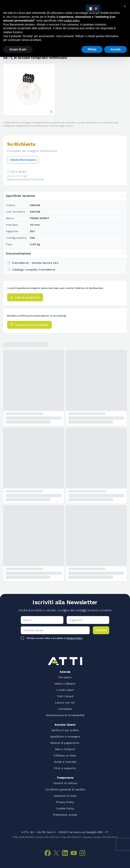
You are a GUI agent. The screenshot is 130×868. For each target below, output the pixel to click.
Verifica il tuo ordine (65, 730)
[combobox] (93, 9)
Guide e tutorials (65, 762)
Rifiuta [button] (92, 49)
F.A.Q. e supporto (65, 768)
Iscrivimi (101, 630)
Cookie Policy (65, 808)
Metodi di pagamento (65, 743)
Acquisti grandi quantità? (29, 325)
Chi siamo (65, 677)
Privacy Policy (75, 638)
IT (93, 9)
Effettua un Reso (65, 755)
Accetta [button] (115, 49)
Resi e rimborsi (65, 749)
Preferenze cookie (65, 815)
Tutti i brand (65, 696)
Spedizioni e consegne (65, 736)
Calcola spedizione (25, 297)
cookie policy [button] (72, 21)
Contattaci (65, 709)
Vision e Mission (65, 684)
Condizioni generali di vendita (65, 789)
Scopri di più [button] (18, 49)
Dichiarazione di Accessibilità (65, 715)
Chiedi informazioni (23, 160)
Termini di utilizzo (65, 783)
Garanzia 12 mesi (65, 796)
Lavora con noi (65, 703)
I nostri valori (65, 690)
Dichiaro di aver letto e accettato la (54, 638)
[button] (125, 6)
